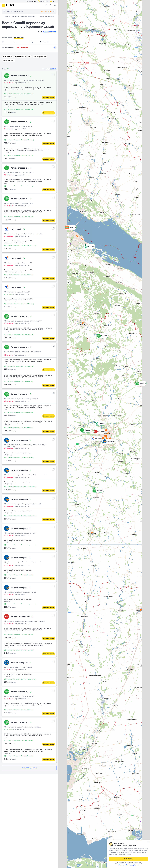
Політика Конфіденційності (129, 865)
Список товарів (51, 5)
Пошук (4, 11)
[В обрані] (53, 75)
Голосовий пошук (54, 11)
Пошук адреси (3, 47)
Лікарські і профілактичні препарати (24, 16)
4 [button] (106, 430)
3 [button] (107, 438)
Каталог (7, 16)
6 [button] (108, 433)
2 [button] (92, 533)
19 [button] (106, 436)
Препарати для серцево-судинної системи (53, 16)
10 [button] (102, 438)
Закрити (148, 842)
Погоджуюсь (129, 859)
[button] (102, 338)
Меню (4, 5)
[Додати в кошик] (49, 97)
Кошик (55, 5)
